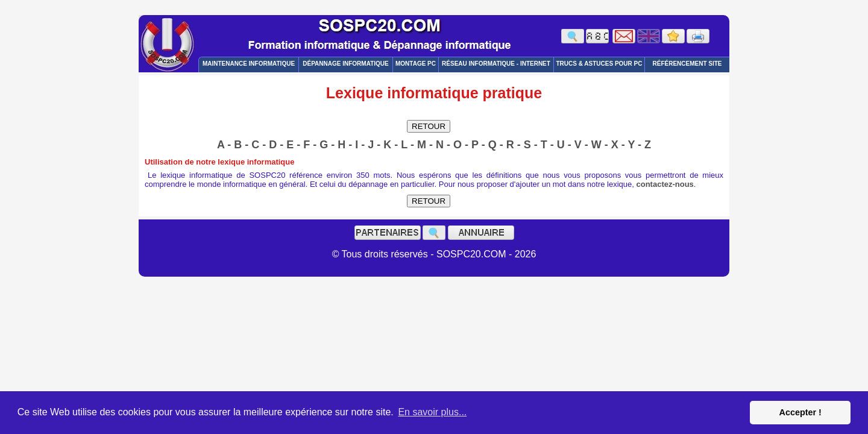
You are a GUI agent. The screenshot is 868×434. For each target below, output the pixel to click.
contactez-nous (665, 184)
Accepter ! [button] (800, 412)
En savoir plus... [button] (432, 412)
